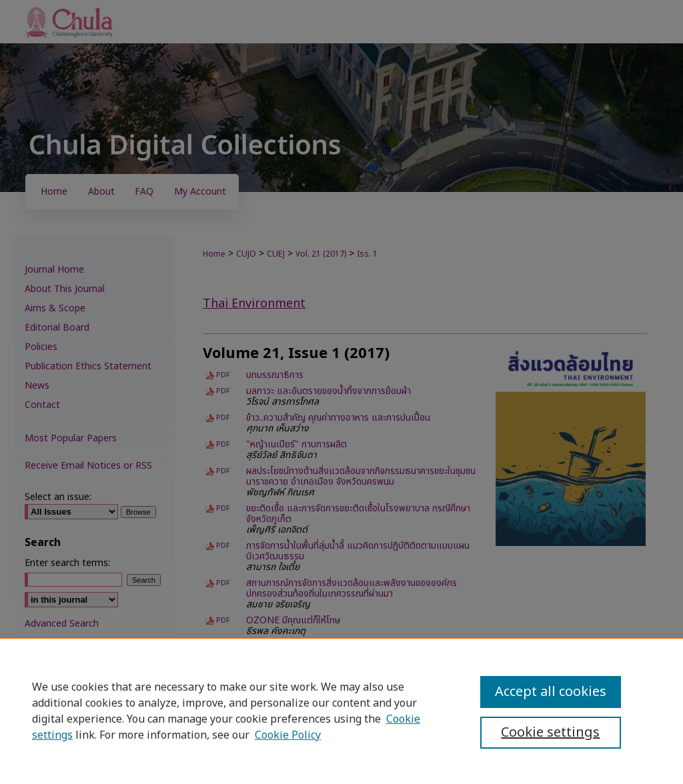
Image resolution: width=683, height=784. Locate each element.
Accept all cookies (551, 692)
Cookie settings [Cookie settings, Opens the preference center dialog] (550, 733)
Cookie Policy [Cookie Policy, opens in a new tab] (288, 735)
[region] (341, 711)
